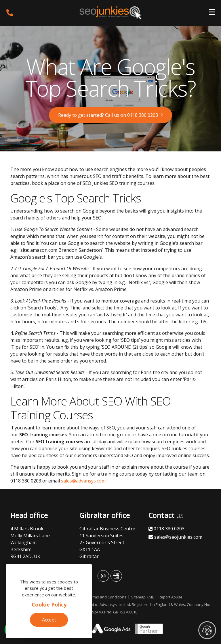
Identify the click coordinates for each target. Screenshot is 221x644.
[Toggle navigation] (212, 13)
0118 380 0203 (166, 529)
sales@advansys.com (83, 481)
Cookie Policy (49, 604)
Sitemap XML (142, 597)
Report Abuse (170, 597)
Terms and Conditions (107, 597)
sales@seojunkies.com (175, 537)
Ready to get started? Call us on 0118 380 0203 (108, 115)
